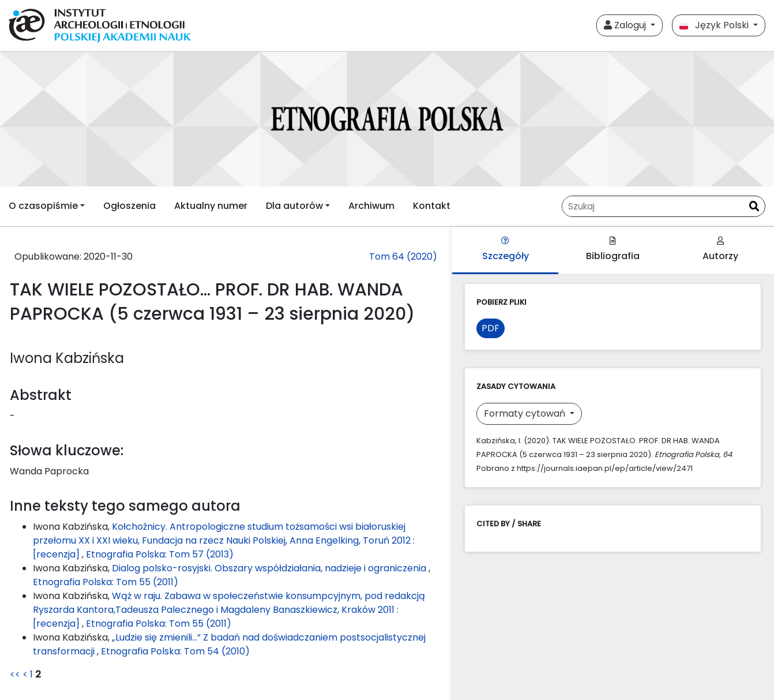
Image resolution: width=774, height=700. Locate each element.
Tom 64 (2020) (403, 257)
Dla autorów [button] (294, 206)
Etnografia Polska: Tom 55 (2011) (106, 582)
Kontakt (432, 206)
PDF (491, 328)
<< (15, 674)
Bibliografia (613, 250)
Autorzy (720, 250)
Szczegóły (506, 250)
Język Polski (715, 25)
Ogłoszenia (129, 206)
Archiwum (371, 206)
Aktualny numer (211, 206)
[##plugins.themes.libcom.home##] (387, 119)
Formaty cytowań (526, 413)
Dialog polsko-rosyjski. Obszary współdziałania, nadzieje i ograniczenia (270, 568)
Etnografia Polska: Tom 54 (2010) (175, 651)
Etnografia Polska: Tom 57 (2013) (160, 554)
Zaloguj (626, 25)
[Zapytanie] (653, 206)
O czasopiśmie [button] (43, 206)
